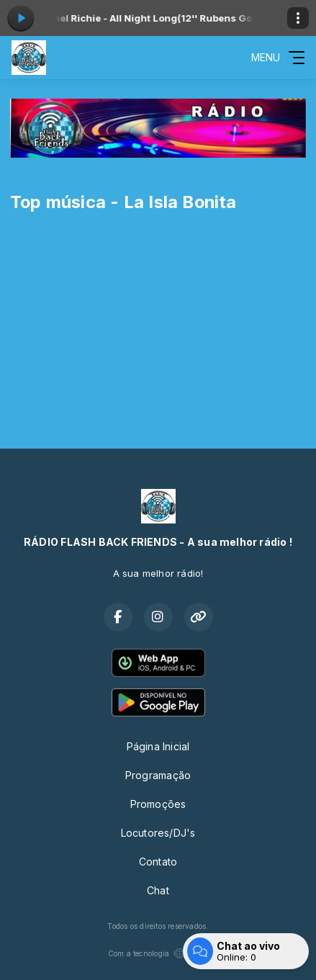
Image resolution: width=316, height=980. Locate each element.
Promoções (158, 804)
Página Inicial (158, 746)
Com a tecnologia (158, 953)
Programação (158, 775)
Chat (158, 890)
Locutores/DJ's (158, 833)
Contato (158, 862)
